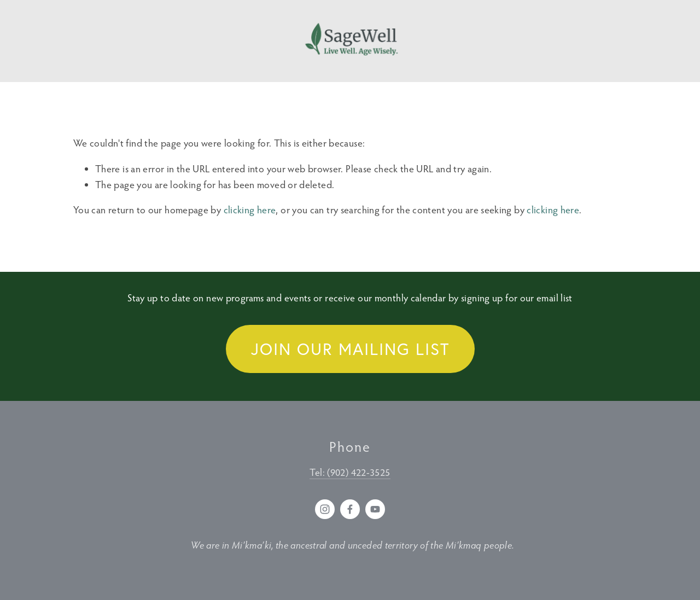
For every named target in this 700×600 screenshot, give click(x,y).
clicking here (250, 210)
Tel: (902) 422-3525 (350, 472)
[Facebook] (350, 509)
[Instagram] (325, 509)
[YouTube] (375, 509)
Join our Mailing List (350, 349)
